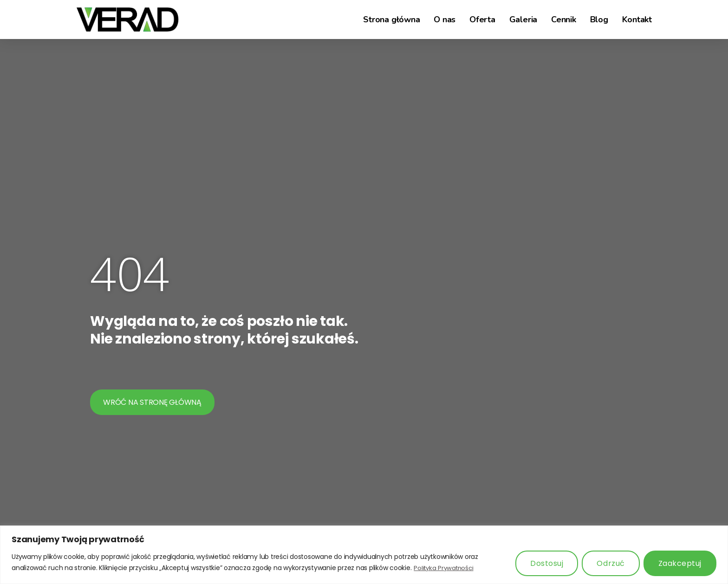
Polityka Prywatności (445, 568)
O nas (445, 19)
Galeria (523, 19)
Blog (599, 19)
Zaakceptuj (680, 563)
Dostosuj (547, 563)
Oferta (482, 19)
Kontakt (637, 19)
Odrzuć (611, 563)
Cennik (564, 19)
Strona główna (391, 19)
